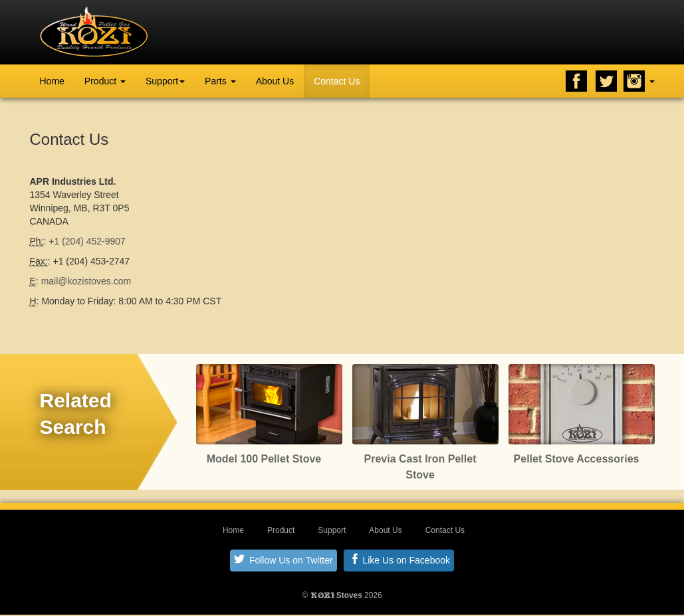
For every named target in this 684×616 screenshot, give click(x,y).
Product (105, 81)
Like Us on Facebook (400, 560)
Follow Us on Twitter (284, 560)
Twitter (606, 81)
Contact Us (337, 81)
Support (165, 81)
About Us (275, 81)
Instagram (634, 81)
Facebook (576, 81)
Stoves (336, 595)
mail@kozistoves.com (86, 281)
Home (52, 81)
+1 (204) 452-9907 (87, 241)
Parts (220, 81)
